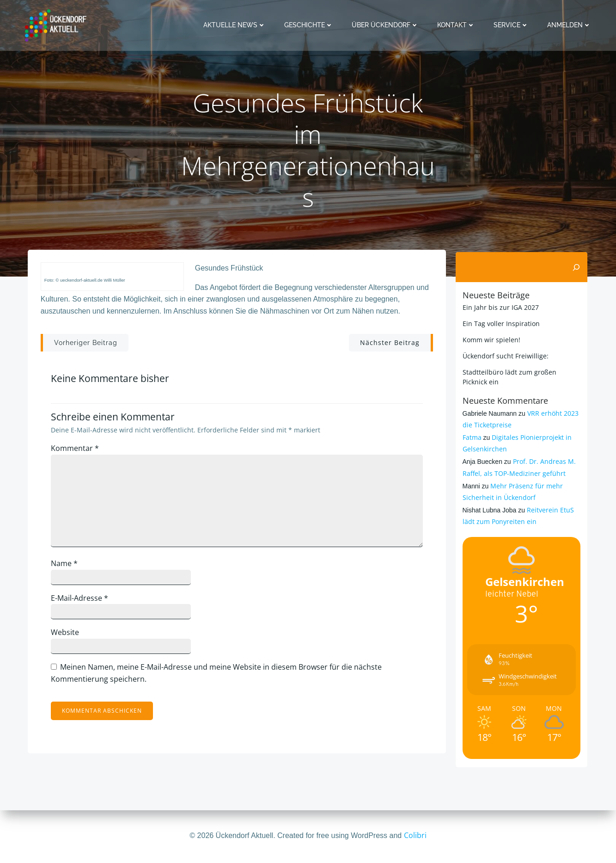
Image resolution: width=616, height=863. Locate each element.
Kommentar (79, 452)
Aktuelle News (236, 25)
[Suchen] (578, 267)
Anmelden (571, 25)
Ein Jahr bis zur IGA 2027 (499, 307)
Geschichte (311, 25)
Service (513, 25)
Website (69, 637)
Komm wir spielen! (490, 339)
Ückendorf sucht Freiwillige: (504, 355)
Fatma (471, 437)
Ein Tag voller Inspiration (500, 323)
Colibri (415, 835)
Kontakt (458, 25)
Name (68, 567)
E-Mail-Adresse (84, 602)
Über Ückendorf (387, 25)
